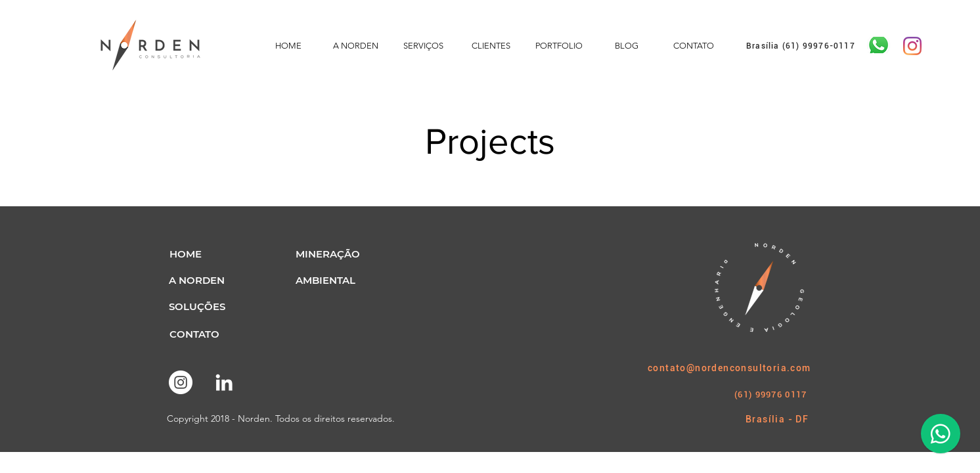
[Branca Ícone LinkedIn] (224, 382)
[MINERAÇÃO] (327, 254)
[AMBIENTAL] (325, 280)
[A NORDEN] (196, 280)
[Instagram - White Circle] (181, 382)
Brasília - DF (777, 419)
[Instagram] (912, 46)
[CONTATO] (194, 334)
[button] (185, 254)
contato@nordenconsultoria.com (729, 368)
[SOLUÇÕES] (197, 306)
